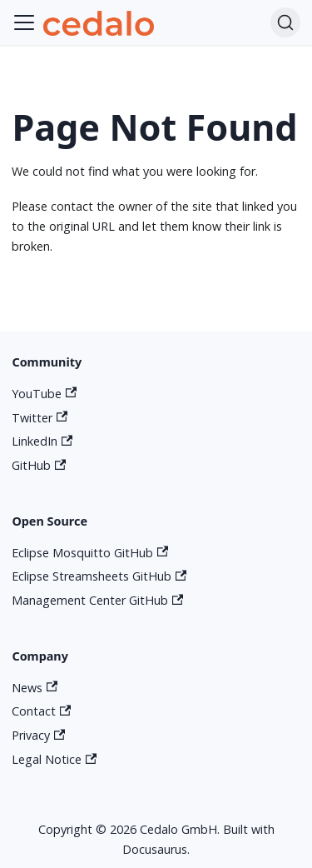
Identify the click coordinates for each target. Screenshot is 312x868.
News (35, 688)
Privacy (38, 735)
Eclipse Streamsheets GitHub (99, 576)
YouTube (44, 394)
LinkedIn (42, 441)
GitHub (39, 465)
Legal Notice (54, 759)
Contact (41, 711)
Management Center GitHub (97, 600)
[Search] (285, 22)
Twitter (40, 418)
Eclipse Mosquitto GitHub (90, 553)
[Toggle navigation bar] (24, 22)
